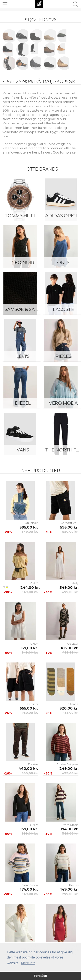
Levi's (23, 356)
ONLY (34, 583)
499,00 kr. (70, 592)
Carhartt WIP (70, 523)
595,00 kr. (69, 527)
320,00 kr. (69, 708)
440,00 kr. (28, 769)
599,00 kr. (30, 773)
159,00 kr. (29, 829)
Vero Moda (71, 825)
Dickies (33, 764)
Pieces (74, 885)
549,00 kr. (30, 532)
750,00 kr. (30, 713)
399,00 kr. (30, 833)
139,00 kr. (29, 648)
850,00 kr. (70, 532)
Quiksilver (31, 523)
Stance (73, 704)
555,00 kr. (29, 708)
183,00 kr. (70, 648)
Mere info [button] (28, 963)
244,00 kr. (29, 588)
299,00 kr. (70, 894)
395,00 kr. (29, 527)
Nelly (75, 583)
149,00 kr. (69, 889)
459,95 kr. (70, 652)
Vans (23, 450)
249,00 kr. (69, 769)
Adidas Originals (67, 764)
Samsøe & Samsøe (24, 309)
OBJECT (73, 644)
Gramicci (32, 704)
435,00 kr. (70, 713)
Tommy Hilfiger (24, 216)
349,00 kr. (30, 592)
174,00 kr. (69, 829)
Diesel (23, 403)
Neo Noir (23, 262)
